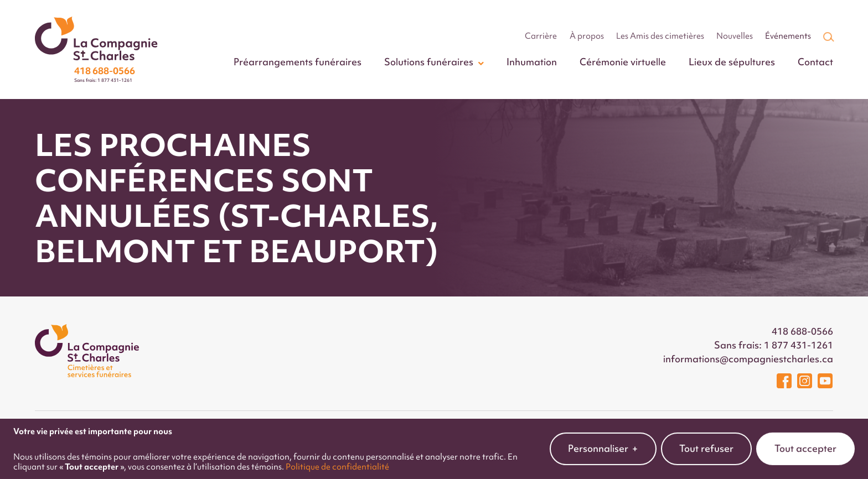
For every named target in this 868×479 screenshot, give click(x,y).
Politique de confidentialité (337, 462)
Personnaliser (603, 444)
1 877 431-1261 (799, 345)
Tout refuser (706, 444)
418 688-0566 (802, 331)
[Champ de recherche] (828, 37)
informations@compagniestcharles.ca (748, 359)
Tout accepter (805, 444)
